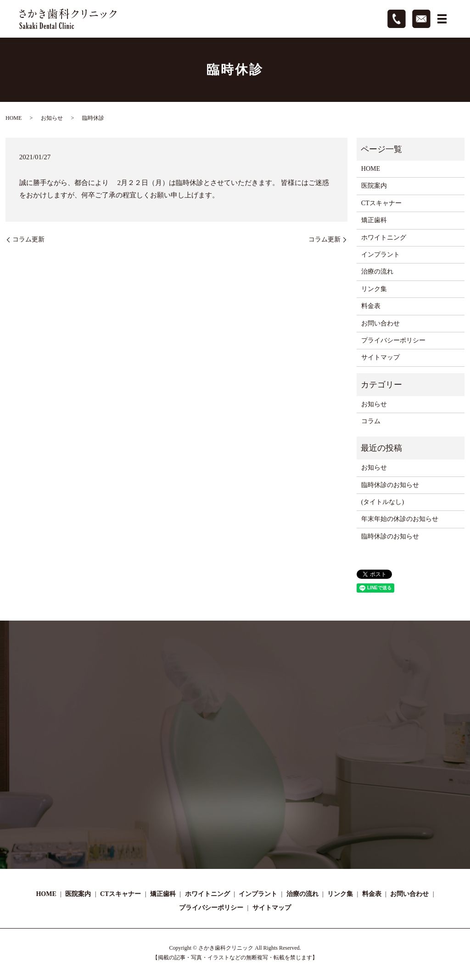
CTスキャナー (381, 203)
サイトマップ (380, 357)
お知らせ (52, 118)
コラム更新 (28, 239)
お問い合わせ (380, 323)
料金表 (371, 306)
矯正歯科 (374, 220)
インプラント (380, 255)
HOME (14, 118)
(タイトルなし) (383, 502)
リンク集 (374, 289)
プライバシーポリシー (393, 340)
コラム (371, 421)
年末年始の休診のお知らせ (400, 519)
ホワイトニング (384, 238)
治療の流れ (377, 272)
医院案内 (374, 186)
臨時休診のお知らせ (390, 485)
